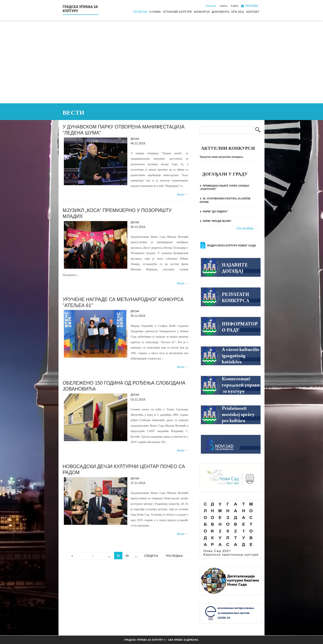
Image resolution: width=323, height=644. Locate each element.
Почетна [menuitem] (140, 12)
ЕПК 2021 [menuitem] (238, 12)
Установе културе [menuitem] (177, 12)
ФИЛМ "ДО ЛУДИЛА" (215, 212)
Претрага (258, 130)
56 (127, 556)
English (235, 6)
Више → (183, 194)
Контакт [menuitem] (253, 12)
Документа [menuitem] (220, 12)
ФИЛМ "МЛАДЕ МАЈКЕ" (217, 221)
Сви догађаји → (247, 228)
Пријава (252, 6)
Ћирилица (211, 6)
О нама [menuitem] (155, 12)
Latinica (224, 6)
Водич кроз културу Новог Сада (232, 245)
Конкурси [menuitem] (202, 12)
